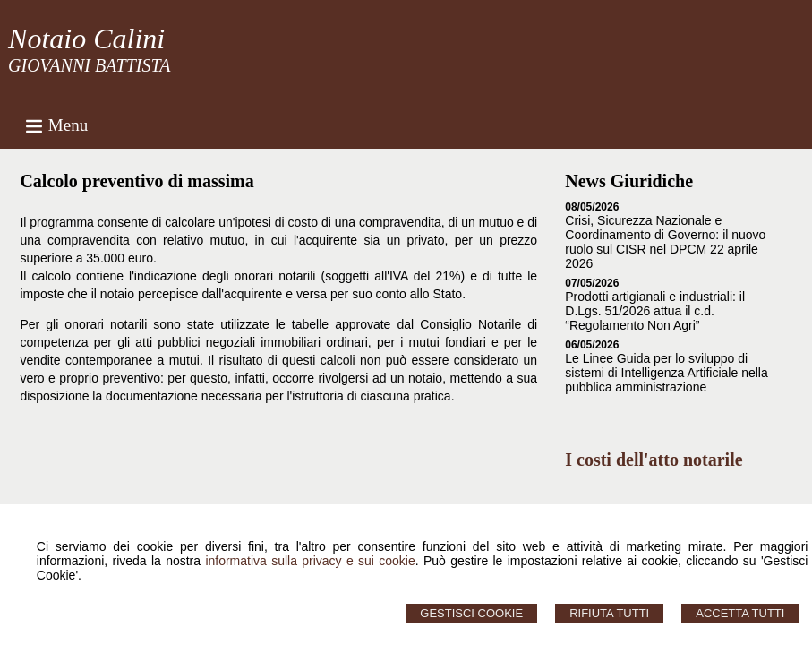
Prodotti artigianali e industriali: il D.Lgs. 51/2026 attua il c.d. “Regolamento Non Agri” (655, 311)
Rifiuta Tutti (609, 613)
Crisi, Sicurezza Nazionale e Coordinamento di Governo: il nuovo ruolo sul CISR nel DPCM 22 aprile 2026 (665, 242)
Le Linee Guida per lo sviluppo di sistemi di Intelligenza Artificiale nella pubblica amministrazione (666, 373)
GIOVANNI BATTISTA (89, 65)
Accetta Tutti (740, 613)
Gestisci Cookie (471, 613)
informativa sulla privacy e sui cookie (310, 561)
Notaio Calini (86, 39)
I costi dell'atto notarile (654, 460)
